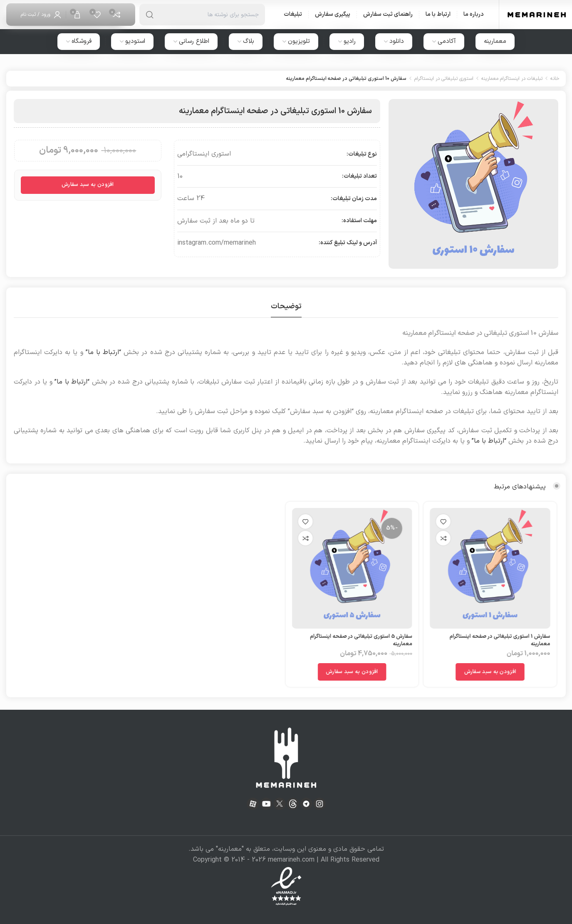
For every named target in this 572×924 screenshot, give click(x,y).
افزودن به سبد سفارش (88, 185)
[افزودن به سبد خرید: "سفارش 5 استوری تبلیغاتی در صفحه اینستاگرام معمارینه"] (331, 672)
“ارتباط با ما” (103, 352)
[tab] (286, 307)
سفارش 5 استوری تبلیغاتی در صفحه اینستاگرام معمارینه (340, 640)
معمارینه (230, 849)
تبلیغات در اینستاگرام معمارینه (512, 79)
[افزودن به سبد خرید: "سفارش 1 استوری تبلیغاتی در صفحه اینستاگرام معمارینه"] (474, 672)
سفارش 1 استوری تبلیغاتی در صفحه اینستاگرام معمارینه (484, 640)
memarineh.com (291, 860)
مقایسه (427, 538)
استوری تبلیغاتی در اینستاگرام (444, 79)
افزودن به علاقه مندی (427, 521)
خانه (555, 79)
